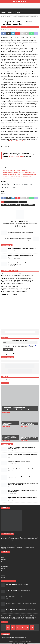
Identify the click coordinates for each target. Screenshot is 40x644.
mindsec (17, 205)
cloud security (14, 202)
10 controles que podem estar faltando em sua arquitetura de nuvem (18, 290)
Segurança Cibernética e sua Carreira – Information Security (16, 288)
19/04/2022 (11, 266)
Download (4, 13)
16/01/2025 (24, 441)
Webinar (20, 10)
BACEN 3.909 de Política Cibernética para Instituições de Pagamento (18, 280)
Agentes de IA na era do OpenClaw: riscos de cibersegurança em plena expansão (23, 491)
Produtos (3, 571)
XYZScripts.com (25, 643)
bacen (6, 202)
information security (8, 205)
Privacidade (13, 354)
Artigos (14, 10)
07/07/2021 (11, 259)
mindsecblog (12, 30)
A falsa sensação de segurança (21, 584)
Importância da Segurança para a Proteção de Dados (29, 438)
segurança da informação (28, 205)
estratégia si (23, 202)
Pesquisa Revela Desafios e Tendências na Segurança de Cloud (17, 176)
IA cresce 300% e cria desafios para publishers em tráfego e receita (22, 455)
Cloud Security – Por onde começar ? (11, 178)
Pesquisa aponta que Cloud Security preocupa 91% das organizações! (19, 172)
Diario (3, 557)
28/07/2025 (24, 426)
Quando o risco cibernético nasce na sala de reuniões (21, 469)
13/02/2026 (5, 426)
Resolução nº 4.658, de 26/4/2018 (17, 141)
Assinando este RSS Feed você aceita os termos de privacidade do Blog (18, 346)
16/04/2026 (11, 493)
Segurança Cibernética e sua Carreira (11, 287)
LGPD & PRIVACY (34, 10)
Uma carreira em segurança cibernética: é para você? (15, 291)
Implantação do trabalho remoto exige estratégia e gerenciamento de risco (20, 256)
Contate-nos (11, 13)
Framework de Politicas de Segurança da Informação (15, 170)
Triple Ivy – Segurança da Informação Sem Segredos (27, 424)
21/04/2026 (11, 463)
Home (2, 10)
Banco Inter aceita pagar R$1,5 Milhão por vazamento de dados (17, 285)
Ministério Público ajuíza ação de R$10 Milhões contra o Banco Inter (18, 279)
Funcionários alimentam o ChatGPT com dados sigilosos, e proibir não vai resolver (22, 448)
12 (18, 30)
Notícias (8, 10)
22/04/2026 (11, 457)
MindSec (18, 13)
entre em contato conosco (16, 157)
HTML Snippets (15, 643)
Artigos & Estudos (7, 444)
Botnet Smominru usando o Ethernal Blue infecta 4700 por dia (23, 248)
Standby (3, 575)
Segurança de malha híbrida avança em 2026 (19, 462)
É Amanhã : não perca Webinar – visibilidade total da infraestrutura (17, 409)
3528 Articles (26, 221)
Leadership (26, 10)
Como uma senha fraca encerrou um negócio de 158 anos (24, 603)
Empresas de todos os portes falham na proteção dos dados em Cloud (19, 174)
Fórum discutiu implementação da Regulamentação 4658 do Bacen (18, 282)
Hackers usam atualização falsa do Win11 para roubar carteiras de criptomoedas (21, 263)
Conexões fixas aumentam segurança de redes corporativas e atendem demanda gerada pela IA (23, 484)
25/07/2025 (5, 441)
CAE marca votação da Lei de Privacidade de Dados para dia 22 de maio (19, 274)
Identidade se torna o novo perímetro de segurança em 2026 (23, 476)
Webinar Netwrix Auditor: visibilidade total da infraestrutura (9, 423)
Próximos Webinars (6, 573)
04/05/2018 (5, 30)
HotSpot (3, 562)
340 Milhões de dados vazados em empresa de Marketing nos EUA (18, 277)
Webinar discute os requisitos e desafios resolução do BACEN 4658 (18, 275)
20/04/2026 (11, 478)
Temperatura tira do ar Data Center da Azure (13, 283)
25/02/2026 (5, 412)
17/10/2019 (11, 250)
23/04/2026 (11, 450)
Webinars (5, 383)
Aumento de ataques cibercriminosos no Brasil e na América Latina (23, 498)
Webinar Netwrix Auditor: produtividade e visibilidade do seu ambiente (10, 437)
